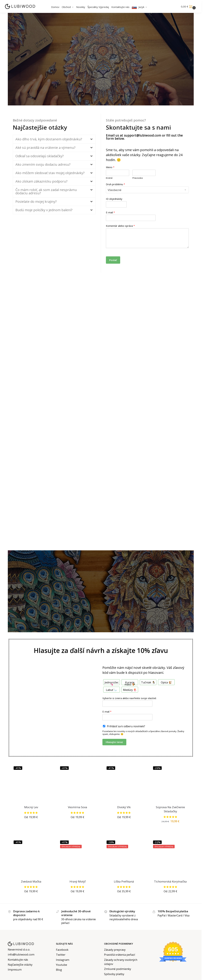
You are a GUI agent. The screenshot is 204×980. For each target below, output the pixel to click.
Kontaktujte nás (18, 960)
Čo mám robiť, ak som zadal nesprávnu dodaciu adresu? (46, 191)
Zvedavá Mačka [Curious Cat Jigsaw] (31, 881)
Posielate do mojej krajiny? (36, 202)
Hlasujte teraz (114, 742)
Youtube (61, 965)
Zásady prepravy (115, 950)
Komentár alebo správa (120, 226)
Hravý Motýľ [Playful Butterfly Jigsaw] (78, 881)
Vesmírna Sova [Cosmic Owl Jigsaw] (78, 807)
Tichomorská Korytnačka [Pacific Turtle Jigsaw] (170, 881)
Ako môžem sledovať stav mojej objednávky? (50, 173)
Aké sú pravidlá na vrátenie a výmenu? (45, 148)
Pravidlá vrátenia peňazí (120, 955)
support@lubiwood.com (143, 135)
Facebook (62, 950)
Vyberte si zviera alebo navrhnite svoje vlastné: (129, 698)
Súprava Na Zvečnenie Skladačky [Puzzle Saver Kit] (170, 809)
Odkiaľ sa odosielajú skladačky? (40, 156)
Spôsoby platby (114, 974)
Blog (59, 970)
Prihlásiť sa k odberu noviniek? (126, 726)
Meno (110, 167)
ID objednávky (114, 199)
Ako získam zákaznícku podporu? (41, 181)
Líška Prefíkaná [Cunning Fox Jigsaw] (124, 881)
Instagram (63, 960)
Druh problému (115, 184)
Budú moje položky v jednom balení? (44, 210)
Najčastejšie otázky (20, 965)
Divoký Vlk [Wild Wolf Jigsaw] (124, 807)
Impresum (15, 969)
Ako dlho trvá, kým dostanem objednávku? (49, 139)
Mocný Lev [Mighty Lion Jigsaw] (31, 807)
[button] (189, 6)
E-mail (110, 212)
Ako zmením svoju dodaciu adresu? (43, 164)
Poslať (113, 260)
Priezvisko (138, 178)
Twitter (61, 955)
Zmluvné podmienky (118, 969)
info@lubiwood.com (21, 954)
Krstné (109, 178)
